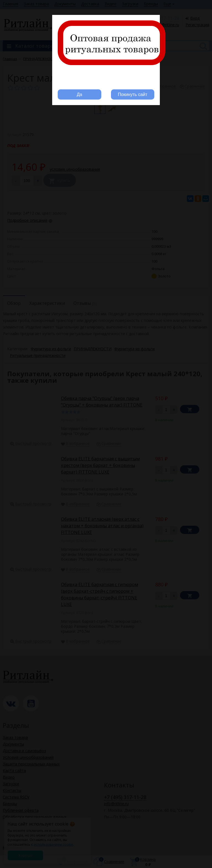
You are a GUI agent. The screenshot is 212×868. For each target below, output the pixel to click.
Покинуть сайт (132, 94)
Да (79, 94)
